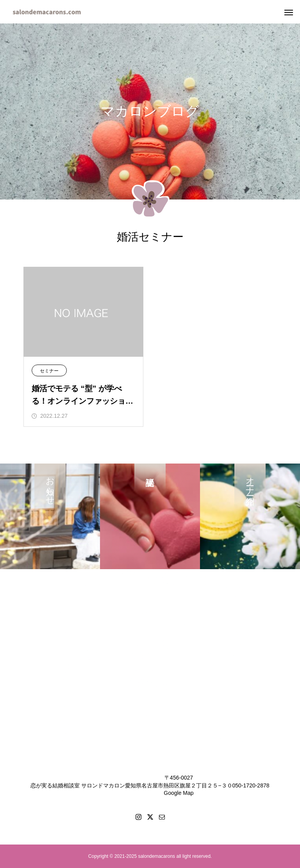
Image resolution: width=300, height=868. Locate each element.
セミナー (49, 371)
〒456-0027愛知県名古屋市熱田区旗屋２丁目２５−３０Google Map (179, 785)
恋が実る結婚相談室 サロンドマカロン (78, 785)
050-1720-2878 (251, 785)
